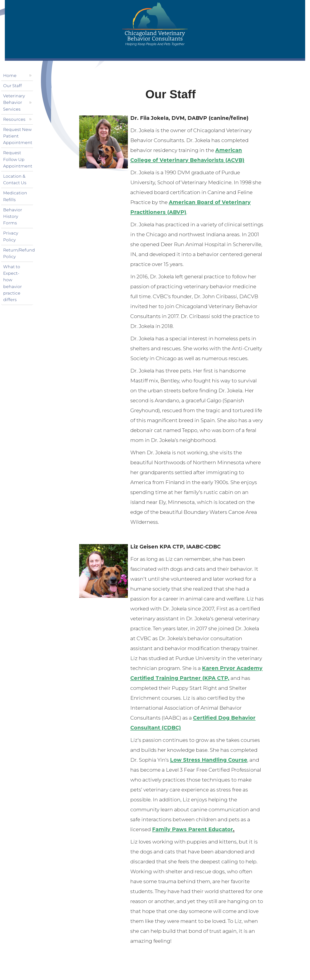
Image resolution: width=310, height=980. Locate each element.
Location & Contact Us (15, 179)
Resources (14, 119)
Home (10, 76)
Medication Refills (15, 196)
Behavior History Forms (13, 216)
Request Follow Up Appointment (18, 159)
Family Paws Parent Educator (193, 829)
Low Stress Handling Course (209, 760)
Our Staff (12, 86)
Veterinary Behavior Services (14, 102)
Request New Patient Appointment (18, 136)
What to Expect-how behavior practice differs (12, 283)
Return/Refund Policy (19, 253)
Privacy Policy (11, 236)
